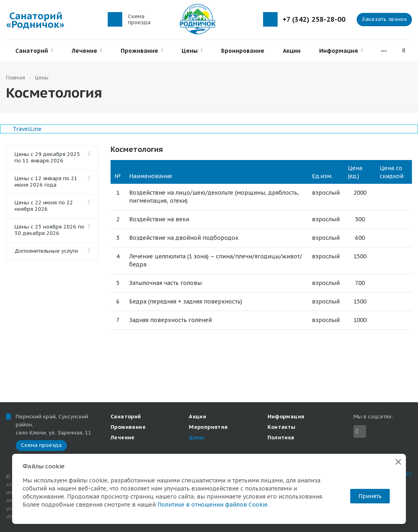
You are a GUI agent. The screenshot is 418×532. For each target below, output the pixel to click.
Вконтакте (357, 431)
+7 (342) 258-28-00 (314, 20)
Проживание (142, 51)
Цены (192, 51)
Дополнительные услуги (46, 251)
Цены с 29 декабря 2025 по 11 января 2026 (47, 157)
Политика (281, 437)
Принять (370, 496)
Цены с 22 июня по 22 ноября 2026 (44, 206)
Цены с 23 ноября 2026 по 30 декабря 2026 (49, 230)
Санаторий (34, 51)
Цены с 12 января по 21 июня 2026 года (46, 182)
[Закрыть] (398, 461)
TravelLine (27, 129)
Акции (292, 51)
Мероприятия (208, 427)
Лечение (87, 51)
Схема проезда (139, 19)
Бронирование (243, 51)
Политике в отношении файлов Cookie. (213, 505)
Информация (341, 51)
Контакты (282, 427)
